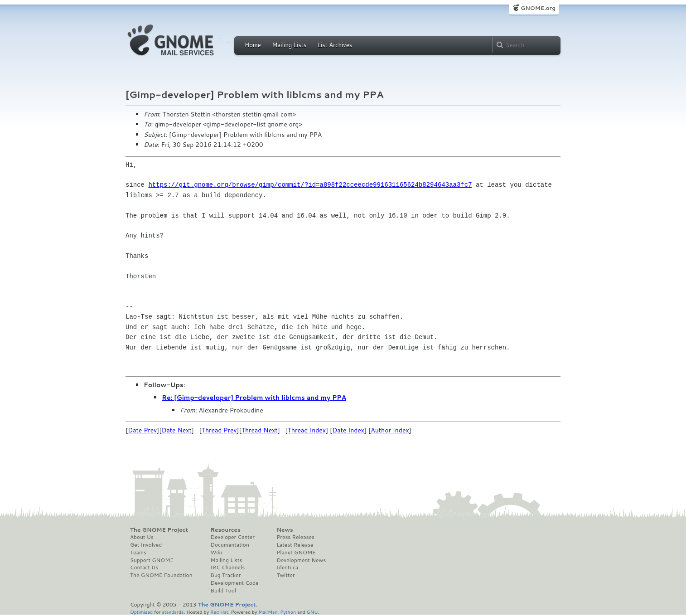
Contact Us (144, 567)
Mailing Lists (289, 45)
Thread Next (260, 430)
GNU (312, 612)
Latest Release (295, 545)
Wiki (216, 553)
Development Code (235, 583)
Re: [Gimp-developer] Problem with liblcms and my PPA (254, 398)
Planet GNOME (296, 553)
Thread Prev (219, 430)
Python (288, 612)
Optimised (141, 612)
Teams (138, 553)
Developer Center (233, 537)
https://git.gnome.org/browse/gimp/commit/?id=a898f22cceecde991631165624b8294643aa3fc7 (310, 185)
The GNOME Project (159, 530)
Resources (226, 530)
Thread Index (307, 430)
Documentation (230, 545)
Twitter (285, 575)
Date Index (348, 430)
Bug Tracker (226, 575)
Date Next (176, 430)
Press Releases (295, 537)
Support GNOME (152, 560)
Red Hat (219, 612)
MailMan (268, 612)
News (285, 530)
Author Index (390, 430)
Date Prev (142, 430)
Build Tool (223, 591)
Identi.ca (287, 567)
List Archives (335, 45)
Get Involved (146, 545)
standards (173, 612)
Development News (301, 560)
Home (253, 45)
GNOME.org (538, 8)
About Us (142, 537)
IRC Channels (228, 567)
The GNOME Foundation (161, 575)
